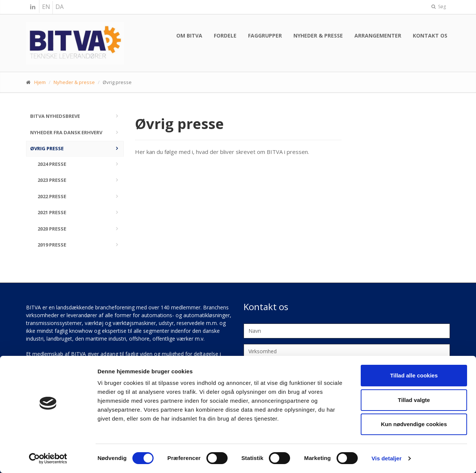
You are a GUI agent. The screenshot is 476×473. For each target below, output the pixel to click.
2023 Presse (52, 180)
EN (46, 7)
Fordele (225, 36)
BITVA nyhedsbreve (55, 116)
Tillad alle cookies (414, 375)
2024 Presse (52, 164)
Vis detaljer (387, 458)
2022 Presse (52, 196)
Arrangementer (378, 36)
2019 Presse (52, 245)
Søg (439, 7)
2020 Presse (52, 229)
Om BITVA (189, 36)
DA (59, 7)
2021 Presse (52, 212)
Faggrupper (265, 36)
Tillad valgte (414, 400)
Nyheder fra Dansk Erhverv (66, 132)
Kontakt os (430, 36)
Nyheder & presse (318, 36)
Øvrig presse (47, 148)
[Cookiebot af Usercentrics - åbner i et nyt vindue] (48, 458)
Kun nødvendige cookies (414, 424)
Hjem (40, 82)
